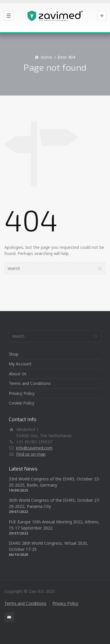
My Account (20, 364)
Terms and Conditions (30, 383)
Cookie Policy (22, 403)
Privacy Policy (22, 393)
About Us (18, 374)
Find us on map (31, 454)
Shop (14, 354)
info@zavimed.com (34, 448)
